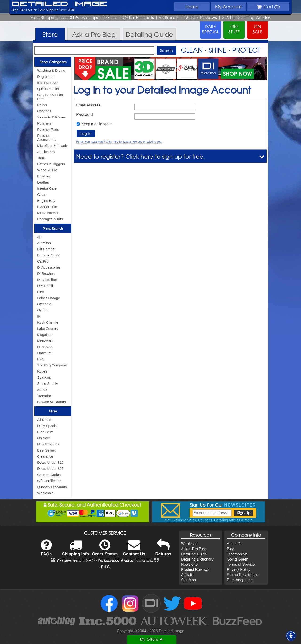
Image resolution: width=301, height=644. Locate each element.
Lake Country (48, 328)
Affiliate (187, 575)
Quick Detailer (48, 89)
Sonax (42, 390)
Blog (230, 549)
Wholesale (45, 493)
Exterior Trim (47, 207)
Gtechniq (44, 304)
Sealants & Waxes (51, 117)
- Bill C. (105, 567)
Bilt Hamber (46, 249)
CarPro (43, 261)
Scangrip (44, 377)
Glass (42, 194)
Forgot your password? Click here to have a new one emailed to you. (119, 142)
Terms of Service (241, 564)
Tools (41, 158)
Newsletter (190, 564)
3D (39, 237)
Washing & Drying (51, 70)
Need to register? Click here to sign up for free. (141, 156)
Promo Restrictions (243, 575)
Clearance (45, 456)
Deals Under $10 (50, 462)
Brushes (44, 176)
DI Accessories (49, 267)
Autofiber (44, 243)
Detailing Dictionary (197, 559)
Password (84, 115)
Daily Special (47, 426)
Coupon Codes (49, 475)
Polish (42, 105)
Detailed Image (59, 4)
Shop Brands (53, 228)
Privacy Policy (238, 570)
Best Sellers (47, 450)
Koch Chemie (48, 322)
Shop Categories (53, 62)
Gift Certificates (49, 481)
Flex (40, 292)
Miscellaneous (48, 213)
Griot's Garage (49, 298)
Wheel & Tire (47, 170)
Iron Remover (48, 83)
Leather (43, 182)
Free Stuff (45, 432)
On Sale (44, 438)
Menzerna (45, 341)
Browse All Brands (51, 402)
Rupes (42, 371)
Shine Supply (48, 383)
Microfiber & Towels (52, 146)
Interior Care (47, 188)
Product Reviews (195, 570)
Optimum (44, 353)
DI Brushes (46, 273)
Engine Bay (46, 201)
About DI (234, 544)
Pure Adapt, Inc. (240, 580)
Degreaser (45, 77)
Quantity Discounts (52, 487)
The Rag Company (52, 365)
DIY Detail (45, 286)
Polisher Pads (48, 129)
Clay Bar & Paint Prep (50, 97)
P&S (41, 359)
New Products (48, 444)
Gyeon (42, 310)
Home (192, 7)
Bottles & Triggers (51, 164)
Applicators (46, 152)
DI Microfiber (47, 280)
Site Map (188, 580)
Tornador (44, 396)
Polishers (44, 123)
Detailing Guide (194, 554)
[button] (291, 636)
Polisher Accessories (47, 137)
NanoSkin (45, 347)
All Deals (44, 420)
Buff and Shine (49, 255)
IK (39, 316)
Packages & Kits (50, 219)
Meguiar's (45, 335)
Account (228, 7)
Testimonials (237, 554)
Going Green (238, 559)
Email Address (88, 105)
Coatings (44, 111)
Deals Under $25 (50, 469)
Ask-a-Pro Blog (194, 549)
